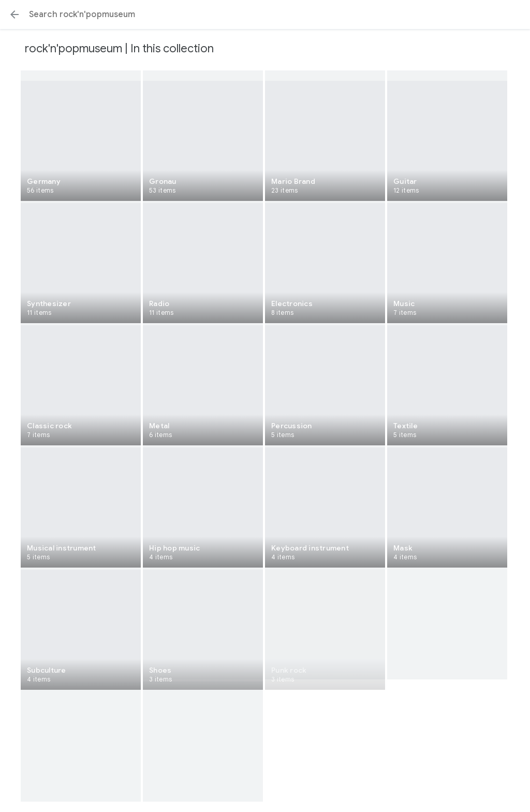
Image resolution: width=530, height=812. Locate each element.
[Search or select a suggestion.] (265, 15)
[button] (14, 15)
